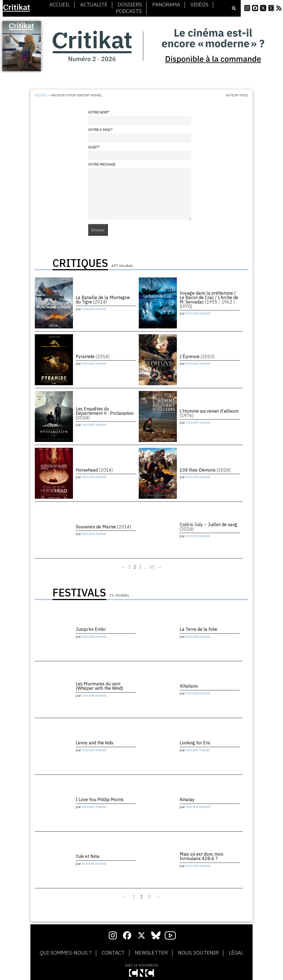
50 (152, 567)
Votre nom (99, 112)
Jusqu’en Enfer (91, 629)
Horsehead (94, 470)
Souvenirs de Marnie (103, 527)
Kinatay (187, 799)
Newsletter (151, 953)
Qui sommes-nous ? (66, 953)
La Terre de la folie (198, 629)
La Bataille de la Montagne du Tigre (103, 300)
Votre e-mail (100, 130)
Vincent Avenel (94, 309)
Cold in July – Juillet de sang (209, 527)
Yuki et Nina (88, 856)
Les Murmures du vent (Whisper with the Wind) (99, 686)
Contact (113, 953)
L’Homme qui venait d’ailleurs (209, 413)
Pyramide (93, 356)
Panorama (166, 5)
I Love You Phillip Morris (100, 799)
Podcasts (129, 11)
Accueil (60, 5)
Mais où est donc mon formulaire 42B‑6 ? (201, 856)
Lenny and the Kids (95, 743)
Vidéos (199, 5)
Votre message (102, 164)
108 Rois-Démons (205, 470)
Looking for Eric (195, 743)
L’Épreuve (197, 356)
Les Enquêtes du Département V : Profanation (105, 413)
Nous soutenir (198, 953)
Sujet (94, 147)
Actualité (94, 5)
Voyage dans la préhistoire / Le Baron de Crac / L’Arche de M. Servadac (209, 300)
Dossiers (130, 5)
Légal (236, 953)
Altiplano (189, 686)
